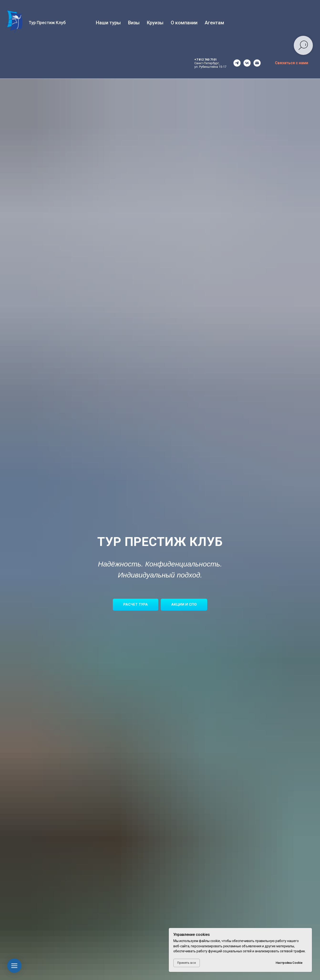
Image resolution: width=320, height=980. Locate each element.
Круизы (155, 23)
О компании (184, 23)
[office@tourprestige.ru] (257, 63)
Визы (134, 23)
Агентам (214, 23)
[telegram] (237, 63)
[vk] (247, 63)
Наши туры (108, 23)
